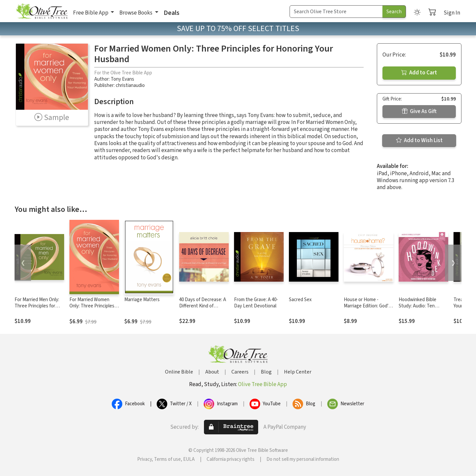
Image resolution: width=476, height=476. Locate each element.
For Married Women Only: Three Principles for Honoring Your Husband (92, 309)
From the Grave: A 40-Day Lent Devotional (256, 303)
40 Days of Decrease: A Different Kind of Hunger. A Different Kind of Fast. (203, 309)
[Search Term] (336, 12)
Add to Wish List (419, 140)
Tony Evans (122, 79)
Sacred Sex (300, 300)
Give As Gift (419, 111)
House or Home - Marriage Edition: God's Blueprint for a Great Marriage (367, 309)
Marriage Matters (142, 300)
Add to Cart (419, 73)
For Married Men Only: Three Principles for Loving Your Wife (37, 306)
